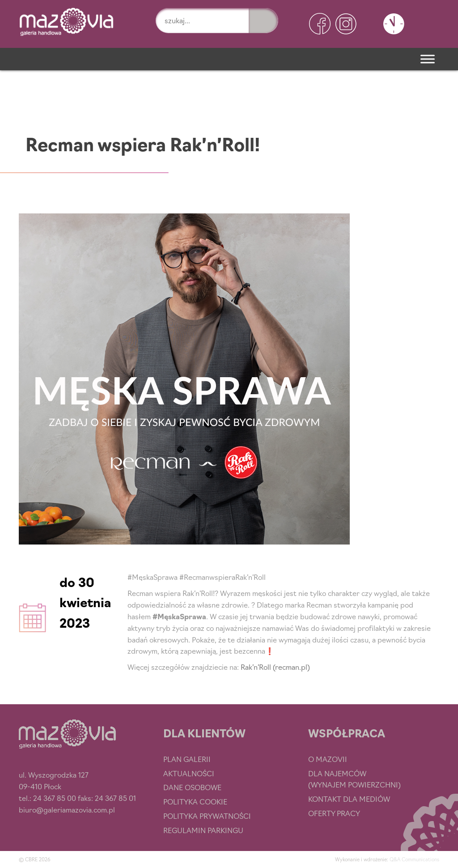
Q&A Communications (414, 859)
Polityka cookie (195, 801)
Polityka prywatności (207, 816)
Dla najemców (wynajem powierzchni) (354, 779)
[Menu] (428, 59)
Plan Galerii (187, 759)
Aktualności (189, 773)
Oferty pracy (334, 813)
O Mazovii (328, 759)
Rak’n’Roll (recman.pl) (275, 667)
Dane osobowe (192, 787)
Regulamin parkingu (203, 830)
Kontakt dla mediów (349, 799)
